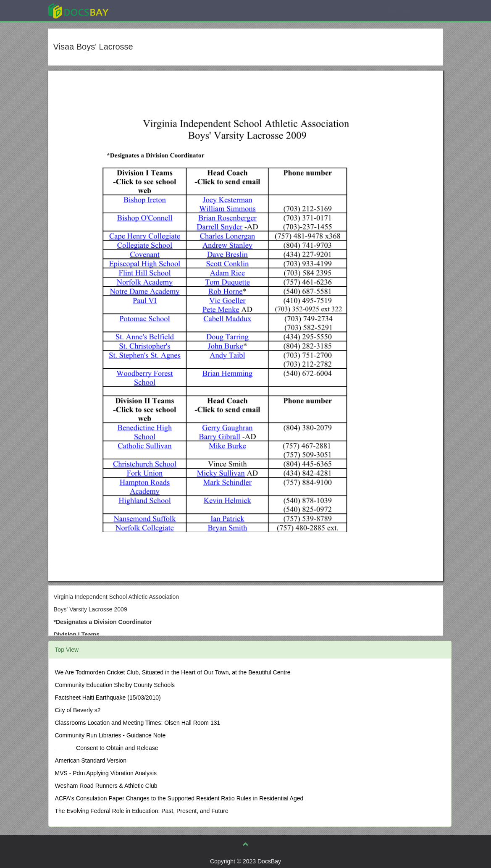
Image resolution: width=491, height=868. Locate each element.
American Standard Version (91, 760)
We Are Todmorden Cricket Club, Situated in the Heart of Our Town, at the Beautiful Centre (173, 672)
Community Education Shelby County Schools (115, 685)
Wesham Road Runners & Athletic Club (106, 786)
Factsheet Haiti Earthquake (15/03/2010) (108, 698)
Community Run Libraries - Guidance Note (110, 735)
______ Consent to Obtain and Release (107, 748)
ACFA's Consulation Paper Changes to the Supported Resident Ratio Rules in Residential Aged (179, 798)
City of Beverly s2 (78, 710)
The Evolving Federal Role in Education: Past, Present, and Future (142, 811)
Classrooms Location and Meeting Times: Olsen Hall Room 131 (138, 723)
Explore (141, 10)
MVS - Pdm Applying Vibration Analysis (106, 773)
